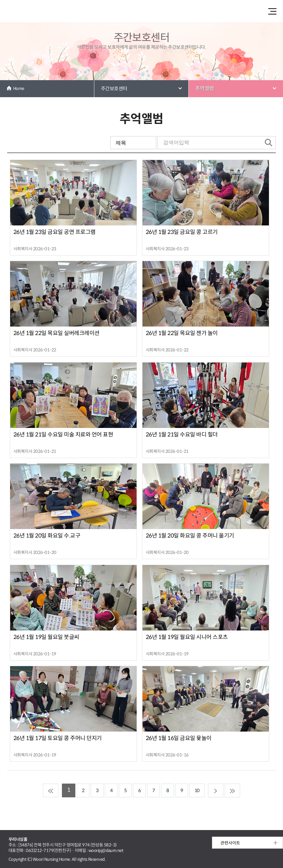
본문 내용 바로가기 (141, 0)
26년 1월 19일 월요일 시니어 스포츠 (187, 637)
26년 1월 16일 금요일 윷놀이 (179, 738)
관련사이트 (230, 843)
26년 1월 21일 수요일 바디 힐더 (182, 435)
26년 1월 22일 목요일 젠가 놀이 (182, 333)
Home (19, 89)
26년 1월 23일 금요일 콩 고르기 (182, 232)
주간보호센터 (114, 89)
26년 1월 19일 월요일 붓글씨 (46, 637)
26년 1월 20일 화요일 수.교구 (47, 536)
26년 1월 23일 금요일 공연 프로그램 (55, 232)
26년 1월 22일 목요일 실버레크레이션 (57, 333)
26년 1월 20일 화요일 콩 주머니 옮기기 (190, 536)
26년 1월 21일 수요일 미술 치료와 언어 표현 (63, 435)
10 (197, 790)
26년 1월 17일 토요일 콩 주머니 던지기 (58, 738)
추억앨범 (205, 89)
